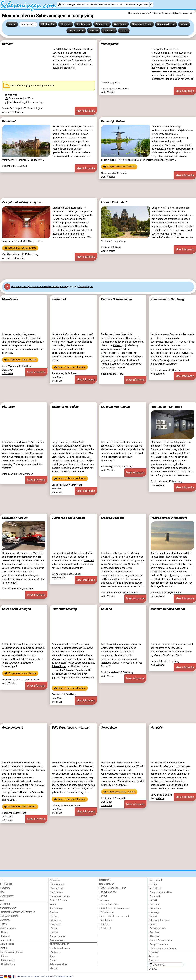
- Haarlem (104, 924)
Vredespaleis (110, 44)
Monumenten (28, 24)
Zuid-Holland (155, 880)
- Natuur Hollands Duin (160, 892)
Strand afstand (16, 98)
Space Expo (109, 728)
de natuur (163, 770)
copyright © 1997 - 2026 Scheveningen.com (56, 976)
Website (111, 92)
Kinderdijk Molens (113, 121)
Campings (5, 920)
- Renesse (154, 924)
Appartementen (8, 908)
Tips (2, 892)
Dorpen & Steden (166, 24)
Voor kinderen (7, 896)
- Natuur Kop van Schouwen (163, 949)
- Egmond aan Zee (108, 904)
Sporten (94, 31)
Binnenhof (9, 121)
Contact (153, 969)
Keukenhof (59, 299)
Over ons (153, 960)
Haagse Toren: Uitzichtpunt (169, 518)
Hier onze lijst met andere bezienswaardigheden (39, 287)
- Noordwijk (155, 896)
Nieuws (53, 968)
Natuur (184, 24)
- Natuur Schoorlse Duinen (113, 888)
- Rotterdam (155, 908)
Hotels (3, 924)
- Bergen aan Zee (108, 892)
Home (3, 880)
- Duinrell (5, 932)
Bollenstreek (155, 888)
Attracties (66, 24)
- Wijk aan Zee (106, 912)
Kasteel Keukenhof (114, 202)
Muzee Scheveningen (17, 609)
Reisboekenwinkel (59, 964)
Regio (139, 4)
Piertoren (8, 407)
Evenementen (118, 4)
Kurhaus (8, 44)
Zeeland (153, 916)
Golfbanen (109, 31)
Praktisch (130, 4)
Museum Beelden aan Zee (168, 609)
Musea (12, 24)
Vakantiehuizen (8, 928)
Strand (94, 4)
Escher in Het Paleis (65, 407)
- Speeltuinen (56, 892)
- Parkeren (55, 952)
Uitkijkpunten (48, 24)
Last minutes (7, 940)
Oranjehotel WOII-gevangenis (22, 202)
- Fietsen (54, 916)
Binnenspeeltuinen (142, 24)
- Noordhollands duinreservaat (115, 908)
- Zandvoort (105, 928)
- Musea (4, 956)
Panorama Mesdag (64, 609)
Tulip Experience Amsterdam (71, 728)
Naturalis (157, 728)
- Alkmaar (104, 900)
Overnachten (83, 4)
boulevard (123, 342)
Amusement (102, 24)
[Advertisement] (97, 189)
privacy (36, 976)
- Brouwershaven (157, 928)
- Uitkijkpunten (7, 964)
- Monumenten (8, 960)
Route (53, 956)
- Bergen (103, 896)
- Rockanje (154, 912)
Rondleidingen (76, 31)
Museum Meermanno (116, 407)
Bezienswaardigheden (11, 952)
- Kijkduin (5, 936)
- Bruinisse (154, 932)
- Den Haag (154, 904)
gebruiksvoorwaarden (25, 976)
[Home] (59, 5)
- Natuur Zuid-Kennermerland (114, 916)
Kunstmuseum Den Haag (167, 299)
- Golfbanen (55, 924)
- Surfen (53, 928)
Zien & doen (104, 4)
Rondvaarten (83, 24)
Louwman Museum (15, 518)
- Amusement (56, 888)
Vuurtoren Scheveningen (68, 518)
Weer (146, 4)
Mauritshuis (10, 299)
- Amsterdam (106, 920)
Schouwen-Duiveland (159, 920)
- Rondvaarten (57, 884)
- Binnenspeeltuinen (60, 896)
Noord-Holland (107, 884)
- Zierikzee (154, 936)
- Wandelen (55, 920)
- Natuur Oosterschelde (161, 940)
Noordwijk (106, 770)
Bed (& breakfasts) (10, 916)
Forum (53, 960)
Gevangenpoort (12, 728)
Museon (107, 609)
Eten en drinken (57, 936)
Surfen (124, 31)
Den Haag (118, 557)
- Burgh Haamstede (159, 945)
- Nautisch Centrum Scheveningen (17, 912)
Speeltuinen (120, 24)
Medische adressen (60, 948)
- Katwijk (153, 900)
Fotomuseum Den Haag (166, 407)
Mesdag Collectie (113, 518)
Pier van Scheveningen (117, 299)
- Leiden (153, 884)
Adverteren (154, 956)
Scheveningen (69, 4)
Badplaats (5, 888)
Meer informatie (16, 112)
